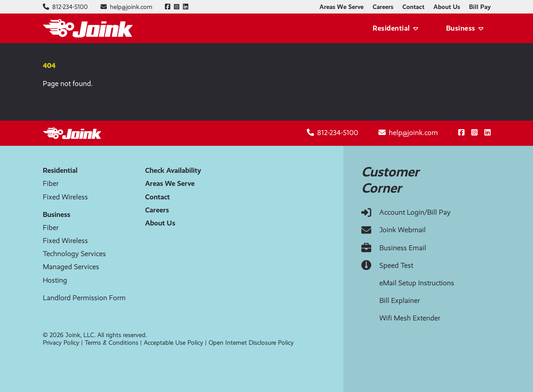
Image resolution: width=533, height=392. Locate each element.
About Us (447, 7)
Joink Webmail (403, 230)
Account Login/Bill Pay (415, 212)
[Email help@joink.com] (131, 7)
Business (461, 28)
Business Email (403, 248)
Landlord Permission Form (84, 298)
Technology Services (74, 254)
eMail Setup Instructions (417, 283)
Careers (383, 7)
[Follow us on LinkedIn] (186, 7)
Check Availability (173, 170)
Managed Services (71, 267)
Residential (391, 28)
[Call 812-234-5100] (70, 7)
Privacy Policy (61, 342)
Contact (413, 7)
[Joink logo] (88, 28)
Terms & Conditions (112, 342)
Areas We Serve (342, 7)
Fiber (51, 183)
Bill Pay (480, 7)
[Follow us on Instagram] (177, 7)
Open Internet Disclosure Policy (251, 342)
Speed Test (396, 265)
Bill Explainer (400, 300)
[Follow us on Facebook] (168, 7)
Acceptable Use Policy (173, 342)
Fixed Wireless (65, 197)
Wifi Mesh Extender (410, 318)
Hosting (55, 280)
